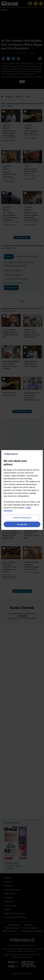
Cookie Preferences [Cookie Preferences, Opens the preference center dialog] (22, 517)
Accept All (22, 524)
